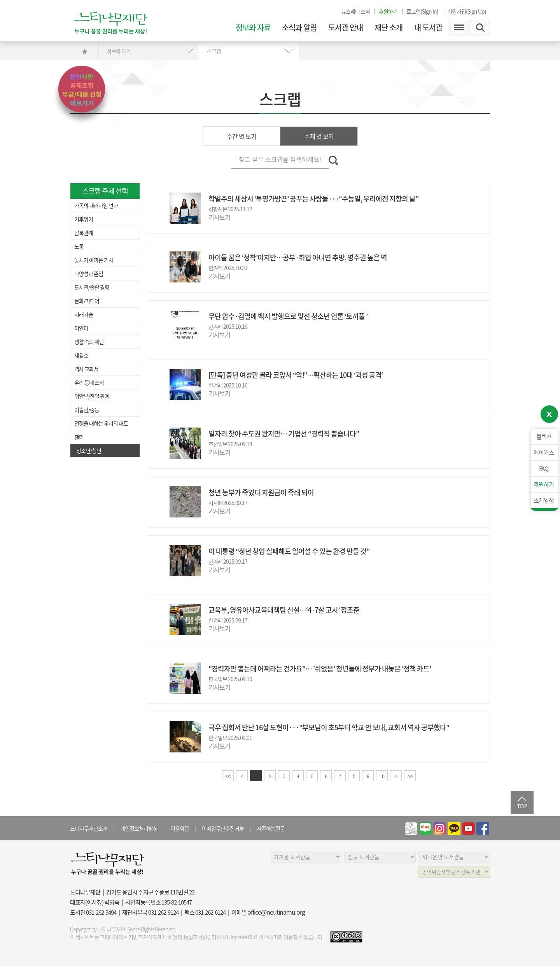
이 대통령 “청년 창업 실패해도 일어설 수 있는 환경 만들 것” (289, 551)
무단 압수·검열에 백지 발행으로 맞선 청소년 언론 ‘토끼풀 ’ (288, 316)
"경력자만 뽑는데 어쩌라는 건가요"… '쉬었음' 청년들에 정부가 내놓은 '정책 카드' (320, 669)
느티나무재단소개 (89, 828)
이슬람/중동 (87, 410)
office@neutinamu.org (276, 912)
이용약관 (180, 828)
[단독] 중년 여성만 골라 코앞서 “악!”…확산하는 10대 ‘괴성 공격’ (296, 375)
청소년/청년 (89, 451)
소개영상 (544, 500)
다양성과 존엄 (89, 273)
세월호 (81, 355)
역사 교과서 (86, 369)
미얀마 (81, 328)
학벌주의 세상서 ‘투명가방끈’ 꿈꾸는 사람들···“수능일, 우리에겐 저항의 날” (313, 199)
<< (228, 776)
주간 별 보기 (241, 136)
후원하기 (544, 484)
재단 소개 (388, 28)
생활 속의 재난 (89, 342)
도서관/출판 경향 (92, 287)
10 (382, 776)
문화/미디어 (87, 301)
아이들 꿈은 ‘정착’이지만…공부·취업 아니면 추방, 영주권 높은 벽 (298, 257)
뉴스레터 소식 (355, 11)
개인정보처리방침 (139, 828)
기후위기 (84, 219)
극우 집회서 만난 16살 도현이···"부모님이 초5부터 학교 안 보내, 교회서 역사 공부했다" (329, 727)
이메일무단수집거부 (223, 828)
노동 (79, 246)
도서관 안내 (346, 28)
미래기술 (84, 314)
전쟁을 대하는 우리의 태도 (101, 423)
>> (410, 776)
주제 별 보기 (319, 136)
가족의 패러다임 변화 (96, 205)
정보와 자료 (253, 28)
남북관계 (84, 233)
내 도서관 (428, 28)
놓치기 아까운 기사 (94, 260)
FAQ (544, 468)
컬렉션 (544, 437)
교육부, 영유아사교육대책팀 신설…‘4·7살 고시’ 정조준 (284, 610)
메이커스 (544, 452)
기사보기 (219, 217)
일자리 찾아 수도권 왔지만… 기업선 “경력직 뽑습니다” (284, 434)
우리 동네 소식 (89, 382)
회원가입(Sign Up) (467, 11)
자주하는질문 (271, 828)
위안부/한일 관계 (92, 396)
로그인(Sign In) (422, 11)
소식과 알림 (299, 28)
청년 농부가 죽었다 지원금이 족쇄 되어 (261, 492)
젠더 (79, 437)
